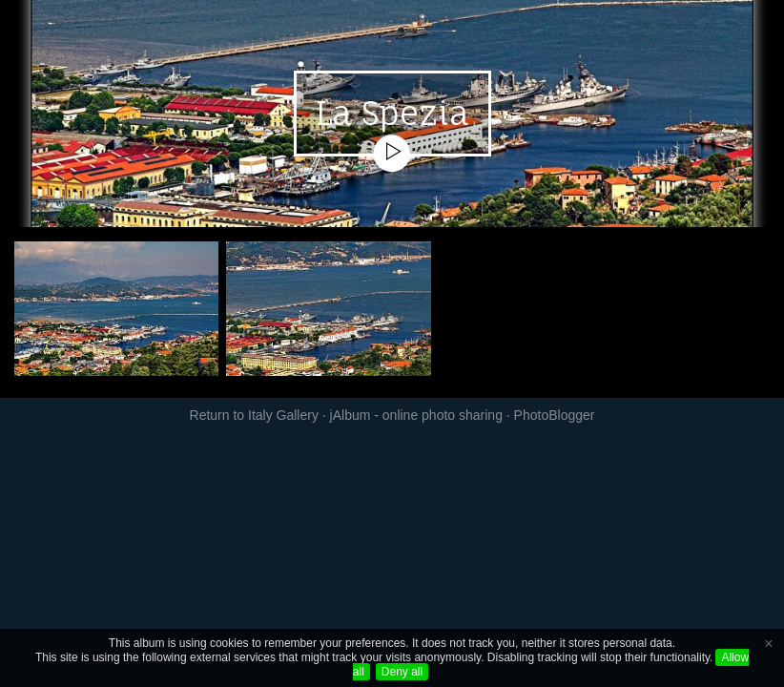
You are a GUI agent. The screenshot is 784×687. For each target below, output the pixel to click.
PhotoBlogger (555, 415)
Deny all (402, 672)
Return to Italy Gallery (254, 415)
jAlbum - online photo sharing (416, 415)
